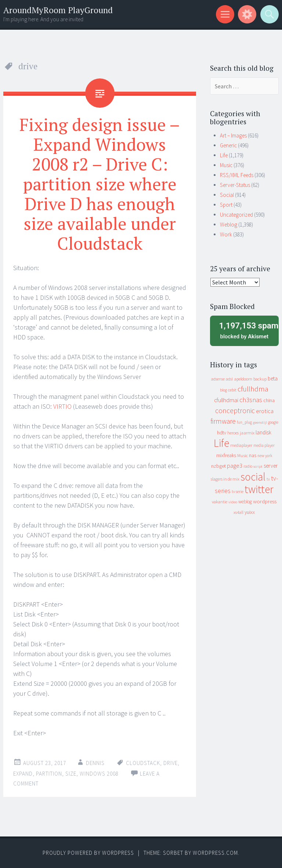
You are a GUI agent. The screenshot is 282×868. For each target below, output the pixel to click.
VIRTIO (62, 406)
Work (226, 234)
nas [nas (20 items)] (253, 455)
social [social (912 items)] (253, 477)
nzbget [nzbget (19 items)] (218, 466)
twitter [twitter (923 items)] (259, 489)
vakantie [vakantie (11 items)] (220, 502)
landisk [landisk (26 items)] (263, 432)
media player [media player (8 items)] (264, 445)
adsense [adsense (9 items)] (218, 379)
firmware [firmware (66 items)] (223, 421)
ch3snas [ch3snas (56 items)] (251, 400)
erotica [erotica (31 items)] (265, 411)
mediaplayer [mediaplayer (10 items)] (241, 445)
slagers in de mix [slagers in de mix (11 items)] (225, 479)
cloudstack (143, 763)
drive (171, 763)
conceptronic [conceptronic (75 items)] (235, 411)
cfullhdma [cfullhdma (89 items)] (253, 389)
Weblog (229, 225)
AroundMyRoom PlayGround (58, 10)
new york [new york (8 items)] (265, 456)
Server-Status (235, 185)
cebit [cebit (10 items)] (232, 390)
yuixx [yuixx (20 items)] (250, 512)
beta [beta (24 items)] (273, 378)
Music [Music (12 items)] (243, 455)
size (71, 774)
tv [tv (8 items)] (268, 479)
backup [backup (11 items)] (260, 379)
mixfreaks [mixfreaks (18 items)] (226, 455)
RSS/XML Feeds (237, 175)
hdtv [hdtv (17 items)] (222, 433)
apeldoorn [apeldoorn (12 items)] (243, 379)
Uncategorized (236, 215)
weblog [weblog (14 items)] (245, 502)
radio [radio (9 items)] (248, 466)
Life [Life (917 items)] (221, 443)
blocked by (247, 330)
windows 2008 (99, 774)
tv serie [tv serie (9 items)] (238, 492)
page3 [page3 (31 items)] (235, 466)
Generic (228, 145)
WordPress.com (215, 853)
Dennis (95, 763)
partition (49, 774)
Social (227, 195)
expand (23, 774)
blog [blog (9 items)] (223, 390)
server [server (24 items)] (271, 466)
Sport (226, 205)
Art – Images (233, 135)
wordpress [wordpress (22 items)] (265, 501)
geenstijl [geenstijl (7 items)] (260, 422)
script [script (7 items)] (258, 466)
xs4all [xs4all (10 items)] (238, 512)
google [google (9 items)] (273, 422)
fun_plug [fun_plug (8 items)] (244, 422)
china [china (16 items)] (269, 400)
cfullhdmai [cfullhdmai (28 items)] (226, 400)
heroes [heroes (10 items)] (233, 433)
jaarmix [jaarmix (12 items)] (247, 433)
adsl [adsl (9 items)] (229, 379)
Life (224, 155)
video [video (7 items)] (233, 502)
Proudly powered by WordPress (88, 853)
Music (226, 165)
